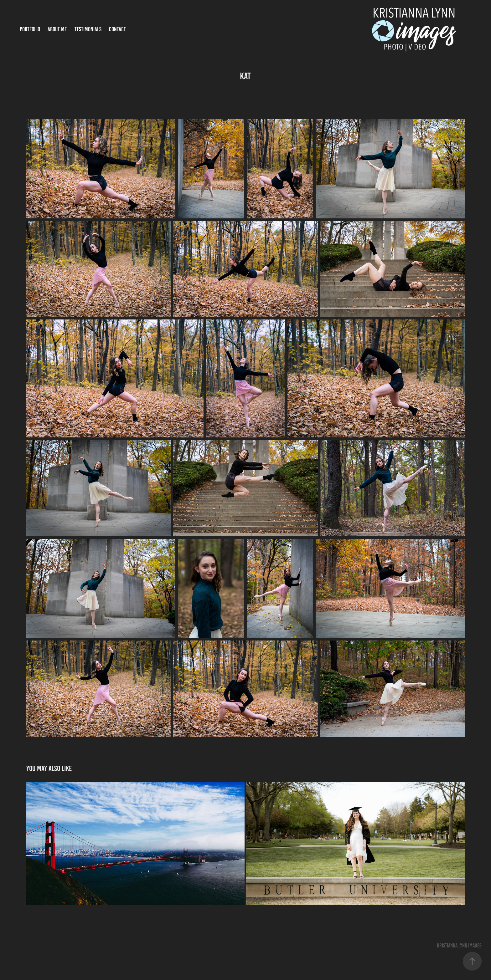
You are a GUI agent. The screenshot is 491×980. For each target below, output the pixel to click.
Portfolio (30, 29)
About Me (57, 29)
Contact (117, 29)
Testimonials (88, 29)
